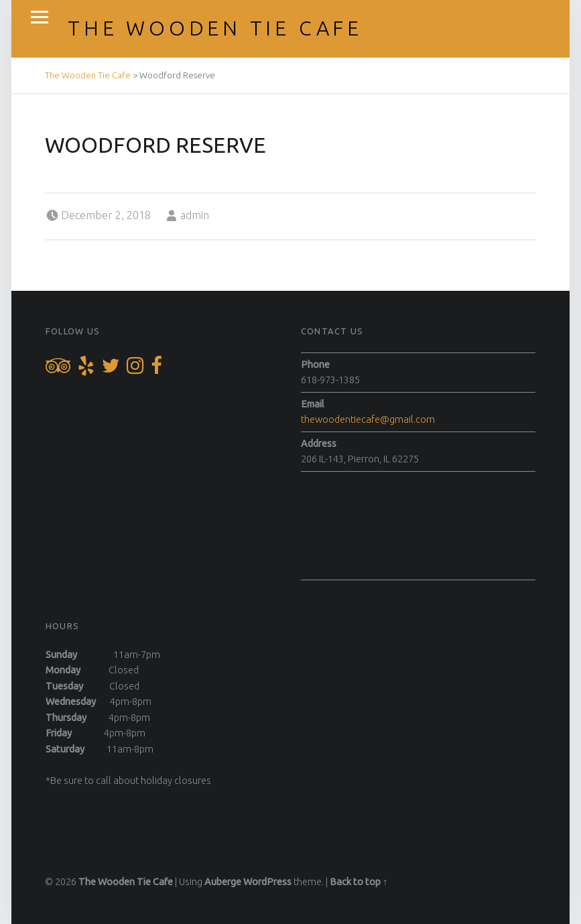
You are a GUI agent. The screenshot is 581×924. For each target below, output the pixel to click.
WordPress (267, 882)
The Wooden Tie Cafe (215, 28)
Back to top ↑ (359, 882)
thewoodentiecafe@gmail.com (368, 419)
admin (195, 215)
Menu (40, 17)
